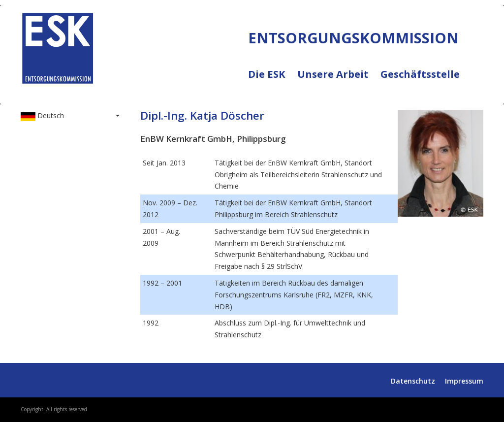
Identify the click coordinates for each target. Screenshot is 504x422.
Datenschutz (413, 381)
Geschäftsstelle (420, 75)
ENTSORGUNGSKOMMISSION (110, 94)
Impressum (464, 381)
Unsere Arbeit (339, 80)
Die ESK (273, 80)
